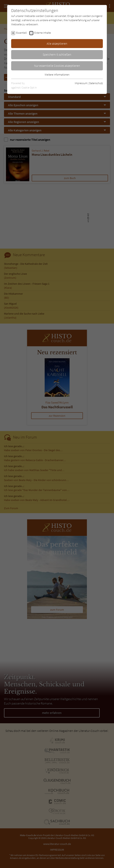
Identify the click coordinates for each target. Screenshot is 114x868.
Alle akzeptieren (57, 43)
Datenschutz (96, 83)
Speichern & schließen (57, 54)
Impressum (81, 83)
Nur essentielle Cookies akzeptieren (57, 66)
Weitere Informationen (57, 75)
